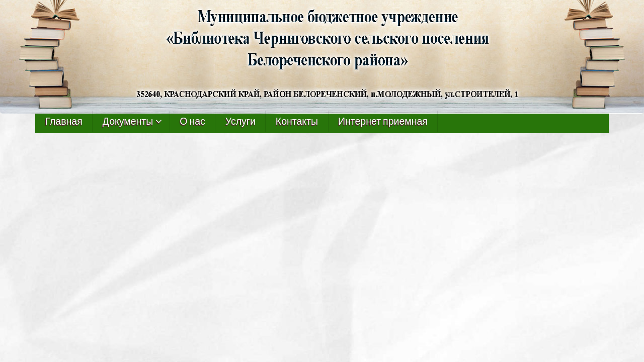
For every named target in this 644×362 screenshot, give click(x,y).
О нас (192, 121)
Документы (128, 121)
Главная (64, 121)
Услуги (240, 121)
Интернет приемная (383, 121)
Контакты (297, 121)
